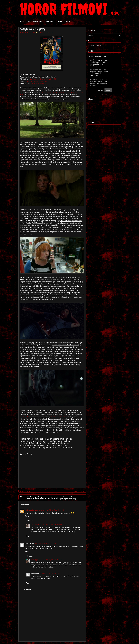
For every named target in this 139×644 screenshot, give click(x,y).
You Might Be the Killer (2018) (32, 29)
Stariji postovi (79, 491)
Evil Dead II (24, 417)
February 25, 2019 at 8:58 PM (52, 560)
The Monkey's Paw (76, 92)
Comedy (40, 32)
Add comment (26, 590)
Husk (21, 94)
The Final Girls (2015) (38, 83)
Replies (30, 521)
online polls (104, 95)
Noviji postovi (25, 491)
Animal (43, 92)
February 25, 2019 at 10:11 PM (51, 573)
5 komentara (50, 32)
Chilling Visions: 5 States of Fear (58, 92)
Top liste (60, 22)
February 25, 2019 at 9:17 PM (52, 524)
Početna (22, 22)
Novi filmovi (50, 22)
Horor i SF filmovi (96, 46)
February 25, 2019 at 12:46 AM (53, 510)
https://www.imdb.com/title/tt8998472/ (43, 79)
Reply (27, 516)
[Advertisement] (52, 471)
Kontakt (69, 22)
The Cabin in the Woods (59, 417)
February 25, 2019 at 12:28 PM (45, 543)
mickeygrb (35, 524)
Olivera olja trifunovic (34, 510)
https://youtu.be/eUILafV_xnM (36, 81)
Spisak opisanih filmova (35, 22)
